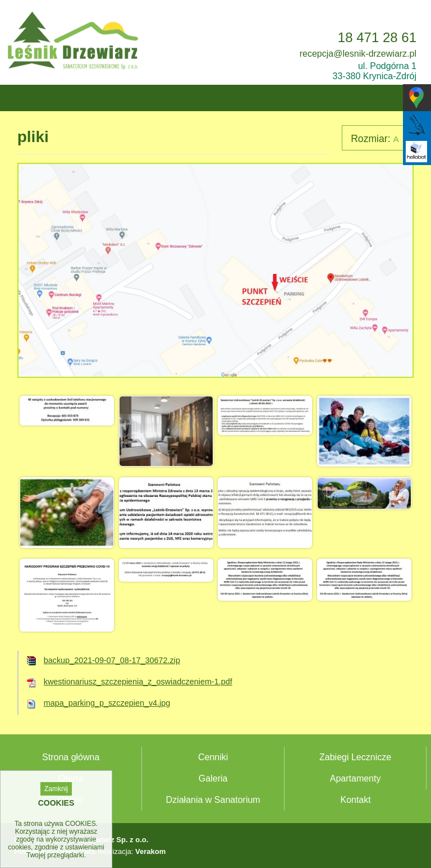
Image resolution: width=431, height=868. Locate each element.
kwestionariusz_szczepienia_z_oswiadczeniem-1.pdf (138, 682)
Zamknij (56, 789)
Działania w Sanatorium (213, 800)
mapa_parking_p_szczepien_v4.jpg (107, 703)
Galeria (213, 778)
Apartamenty (356, 778)
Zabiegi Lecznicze (355, 757)
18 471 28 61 (377, 37)
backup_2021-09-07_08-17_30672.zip (112, 660)
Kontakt (355, 800)
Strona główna (71, 757)
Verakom (150, 851)
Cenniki (213, 757)
